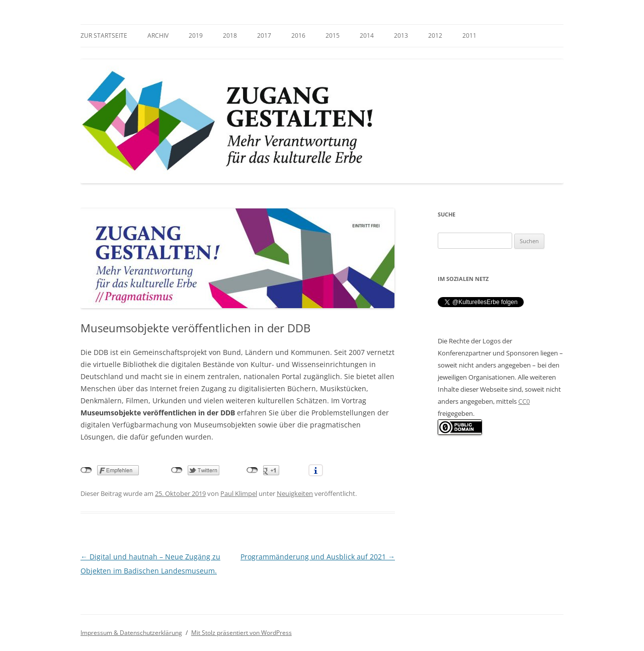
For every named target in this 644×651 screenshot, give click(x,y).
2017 (264, 35)
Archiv (158, 35)
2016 (298, 35)
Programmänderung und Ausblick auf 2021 (318, 557)
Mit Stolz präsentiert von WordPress (242, 633)
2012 (435, 35)
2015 (333, 35)
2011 (469, 35)
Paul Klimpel (239, 493)
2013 (401, 35)
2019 (196, 35)
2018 (230, 35)
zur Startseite (104, 35)
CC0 (524, 401)
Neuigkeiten (295, 493)
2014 (367, 35)
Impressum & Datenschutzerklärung (131, 633)
